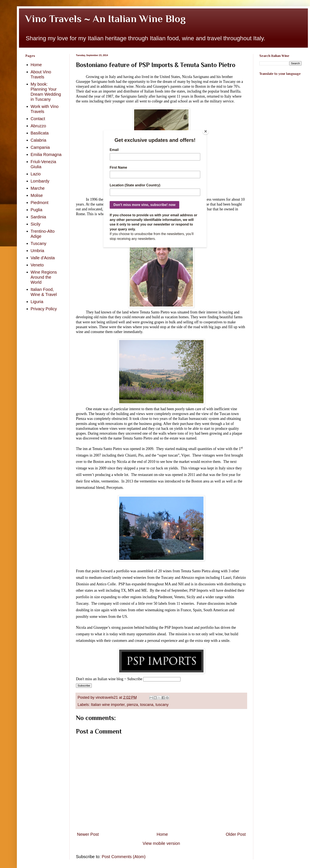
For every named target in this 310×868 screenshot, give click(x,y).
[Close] (206, 131)
